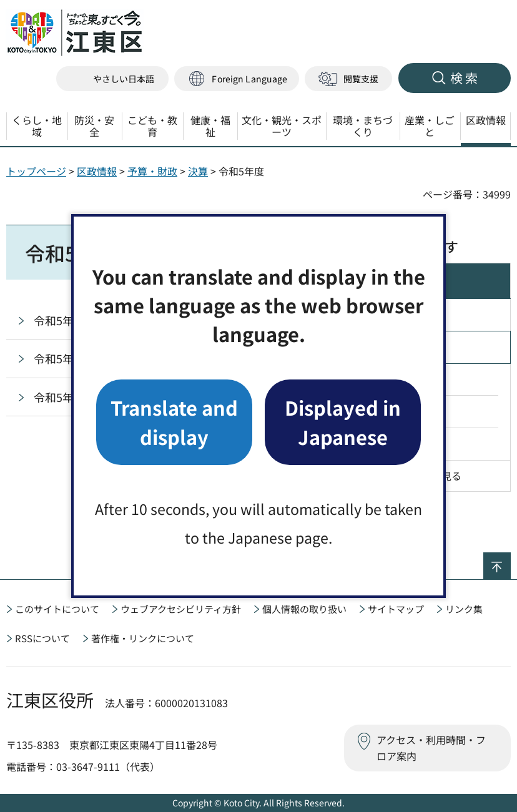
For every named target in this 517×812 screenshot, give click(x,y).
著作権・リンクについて (143, 638)
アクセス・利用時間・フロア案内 (431, 748)
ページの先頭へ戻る (510, 560)
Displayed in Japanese (343, 422)
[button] (237, 79)
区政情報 (97, 171)
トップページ (36, 171)
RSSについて (42, 638)
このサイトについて (57, 609)
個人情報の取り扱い (304, 609)
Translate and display (174, 422)
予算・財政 (152, 171)
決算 (198, 171)
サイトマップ (396, 609)
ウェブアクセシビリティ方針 (181, 609)
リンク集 (464, 609)
